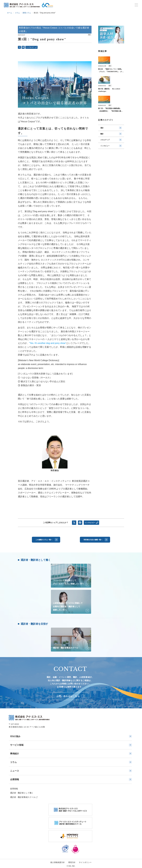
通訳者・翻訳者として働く (22, 793)
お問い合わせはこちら (71, 696)
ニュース (71, 771)
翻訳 (111, 134)
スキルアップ (111, 140)
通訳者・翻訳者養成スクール (23, 797)
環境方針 (72, 862)
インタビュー (111, 146)
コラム (71, 762)
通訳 (111, 128)
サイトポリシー (85, 862)
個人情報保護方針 (58, 862)
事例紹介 (71, 754)
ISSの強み (71, 736)
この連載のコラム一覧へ (47, 540)
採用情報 (14, 789)
